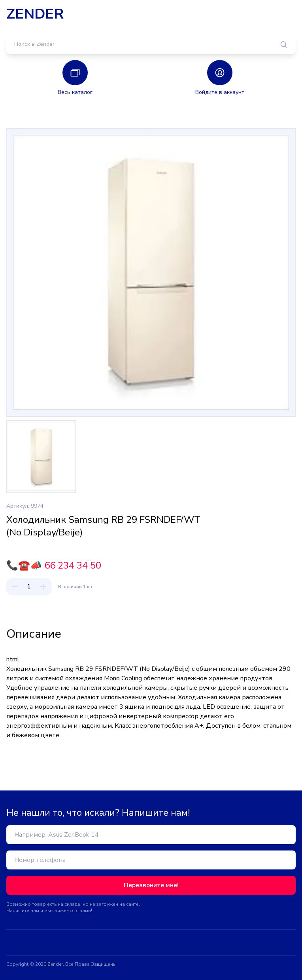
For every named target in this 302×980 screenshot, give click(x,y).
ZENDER (35, 14)
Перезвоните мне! (151, 885)
